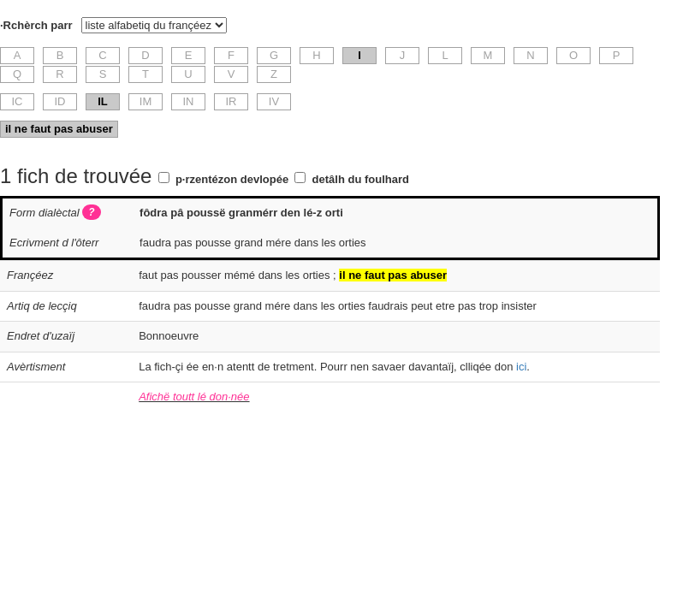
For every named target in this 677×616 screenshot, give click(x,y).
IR (232, 101)
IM (145, 101)
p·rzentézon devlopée (232, 179)
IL (103, 101)
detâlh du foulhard (361, 179)
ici (521, 367)
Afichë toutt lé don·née (194, 397)
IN (189, 101)
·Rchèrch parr (36, 25)
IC (18, 101)
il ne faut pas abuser (59, 129)
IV (274, 101)
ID (60, 101)
